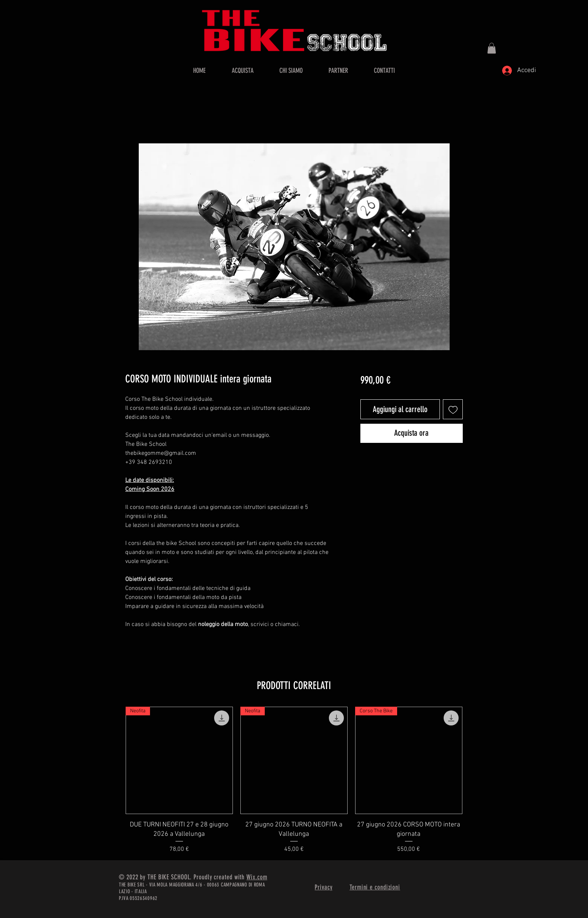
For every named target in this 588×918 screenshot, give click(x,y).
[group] (294, 780)
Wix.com (257, 877)
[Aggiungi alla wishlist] (453, 409)
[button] (492, 48)
